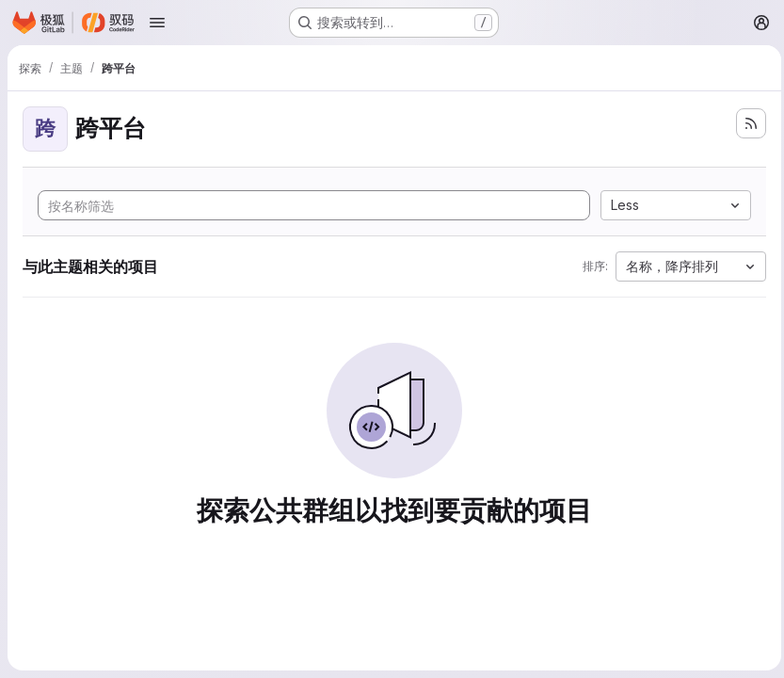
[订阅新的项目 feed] (746, 123)
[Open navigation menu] (157, 23)
